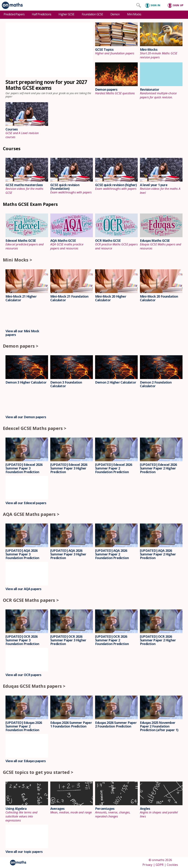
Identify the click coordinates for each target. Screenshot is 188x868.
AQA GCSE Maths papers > (31, 514)
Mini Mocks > (18, 260)
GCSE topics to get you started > (38, 772)
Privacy (147, 865)
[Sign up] (177, 5)
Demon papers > (21, 346)
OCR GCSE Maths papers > (31, 600)
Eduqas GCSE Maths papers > (34, 686)
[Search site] (139, 5)
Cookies (172, 865)
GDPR (160, 865)
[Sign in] (154, 5)
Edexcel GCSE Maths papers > (35, 428)
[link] (11, 5)
